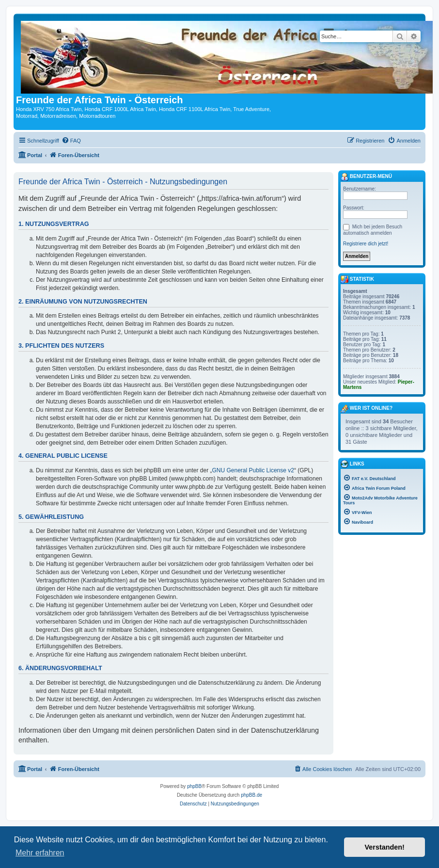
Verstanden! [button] (385, 847)
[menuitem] (71, 141)
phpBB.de (251, 795)
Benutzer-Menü (366, 177)
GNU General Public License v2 (253, 470)
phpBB (194, 786)
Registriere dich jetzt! (366, 244)
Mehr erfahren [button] (40, 853)
